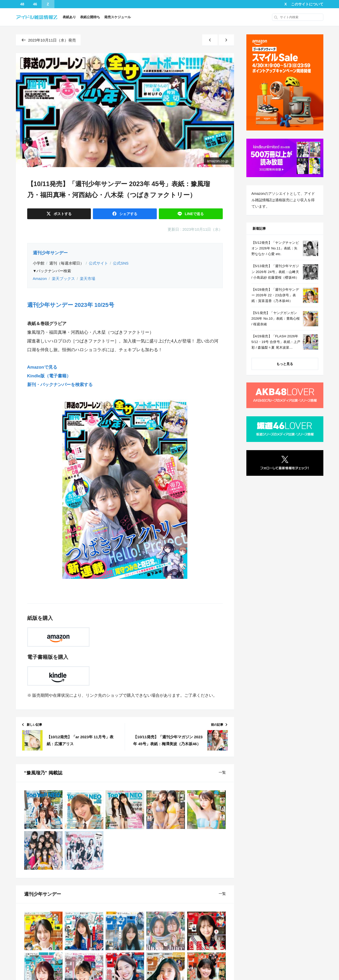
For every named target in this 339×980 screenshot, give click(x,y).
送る (194, 214)
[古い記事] (226, 40)
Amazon (40, 279)
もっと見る (285, 364)
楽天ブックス (63, 279)
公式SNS (121, 263)
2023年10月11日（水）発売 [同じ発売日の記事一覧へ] (48, 40)
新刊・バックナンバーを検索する (60, 385)
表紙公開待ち (90, 17)
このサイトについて (307, 4)
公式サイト (98, 263)
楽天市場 (88, 279)
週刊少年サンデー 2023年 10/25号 (71, 305)
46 (35, 4)
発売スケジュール (118, 17)
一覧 (222, 772)
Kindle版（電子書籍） (49, 376)
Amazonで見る (42, 367)
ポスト (62, 214)
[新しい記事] (210, 40)
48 (22, 4)
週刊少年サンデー (50, 253)
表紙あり (69, 17)
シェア (128, 214)
